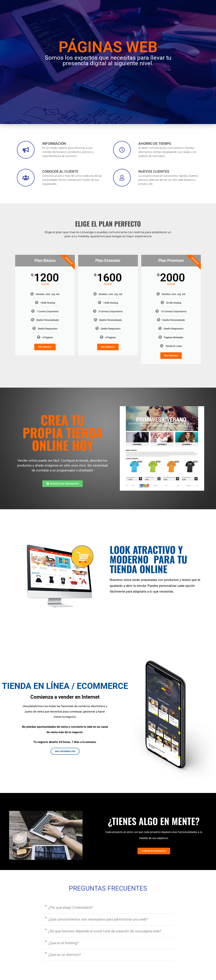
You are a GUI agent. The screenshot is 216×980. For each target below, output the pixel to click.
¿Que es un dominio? (65, 955)
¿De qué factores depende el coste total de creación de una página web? (105, 931)
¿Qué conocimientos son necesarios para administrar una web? (98, 919)
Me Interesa (45, 347)
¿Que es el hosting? (63, 943)
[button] (108, 908)
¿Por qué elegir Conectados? (71, 908)
